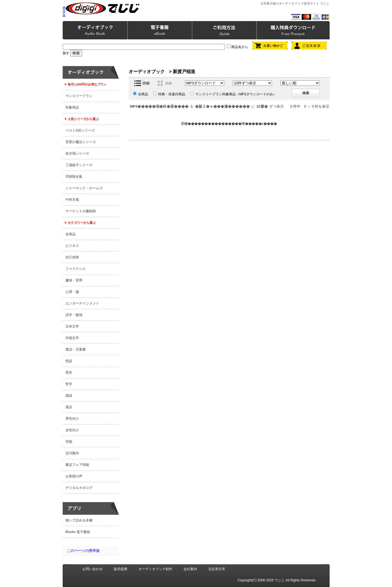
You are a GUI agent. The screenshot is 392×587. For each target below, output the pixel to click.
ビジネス (72, 246)
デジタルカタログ (79, 488)
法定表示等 (217, 569)
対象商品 (72, 107)
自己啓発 (72, 257)
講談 (69, 396)
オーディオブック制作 (155, 569)
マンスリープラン (79, 96)
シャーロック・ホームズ (84, 188)
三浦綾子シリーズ (79, 165)
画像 (169, 83)
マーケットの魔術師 (81, 211)
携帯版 (64, 11)
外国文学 (72, 338)
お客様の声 (74, 476)
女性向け (72, 430)
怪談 (69, 361)
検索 (306, 93)
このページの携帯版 (83, 551)
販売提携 (121, 569)
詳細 (146, 83)
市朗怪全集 (74, 177)
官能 (69, 442)
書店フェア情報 (77, 465)
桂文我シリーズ (77, 153)
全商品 (71, 234)
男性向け (72, 419)
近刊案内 (72, 453)
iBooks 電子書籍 (78, 532)
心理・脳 (72, 292)
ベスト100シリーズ (80, 130)
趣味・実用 (74, 280)
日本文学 (72, 326)
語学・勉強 (74, 315)
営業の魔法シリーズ (81, 142)
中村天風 (72, 200)
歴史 (69, 372)
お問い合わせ (92, 569)
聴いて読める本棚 (79, 520)
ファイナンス (76, 269)
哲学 (69, 384)
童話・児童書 (76, 349)
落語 (69, 407)
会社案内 (190, 569)
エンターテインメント (82, 303)
